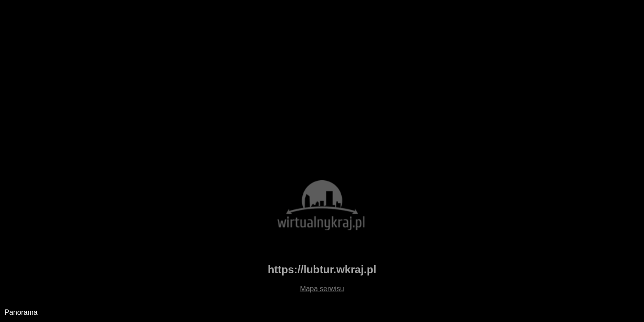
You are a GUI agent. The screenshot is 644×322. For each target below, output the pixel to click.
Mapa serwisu (322, 289)
